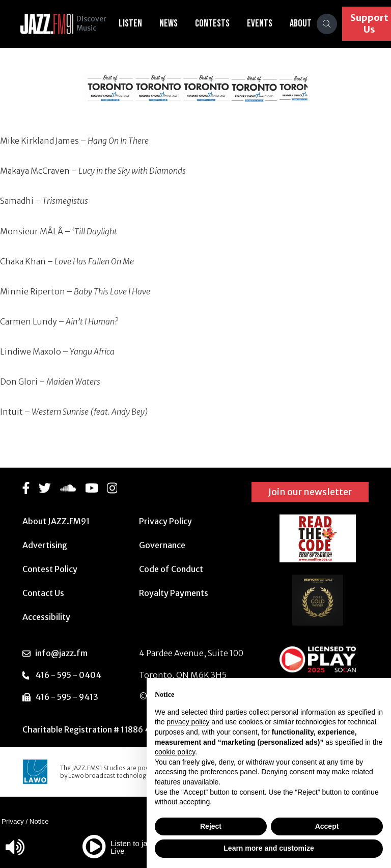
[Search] (332, 24)
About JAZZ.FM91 (56, 521)
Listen (135, 23)
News (174, 23)
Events (265, 23)
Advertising (45, 545)
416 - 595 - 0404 (68, 675)
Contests (217, 23)
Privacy (13, 821)
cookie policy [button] (175, 752)
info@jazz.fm (61, 653)
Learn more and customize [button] (269, 848)
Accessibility (46, 617)
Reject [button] (211, 826)
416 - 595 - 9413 (67, 697)
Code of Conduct (171, 569)
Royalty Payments (174, 593)
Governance (162, 545)
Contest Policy (50, 569)
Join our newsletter (310, 492)
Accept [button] (327, 826)
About (306, 23)
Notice (39, 821)
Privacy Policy (165, 521)
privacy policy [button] (188, 722)
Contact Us (43, 593)
